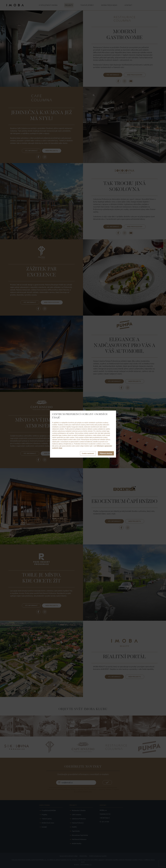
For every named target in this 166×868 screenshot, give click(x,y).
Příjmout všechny (106, 453)
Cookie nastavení (88, 453)
